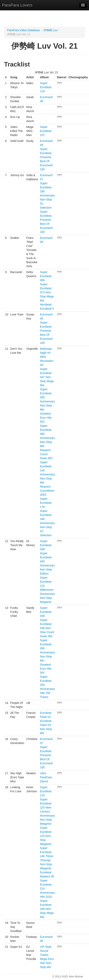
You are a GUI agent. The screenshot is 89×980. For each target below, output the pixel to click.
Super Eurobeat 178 (46, 503)
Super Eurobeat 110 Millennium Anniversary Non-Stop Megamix (47, 590)
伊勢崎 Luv (50, 30)
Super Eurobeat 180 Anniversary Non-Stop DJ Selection (47, 195)
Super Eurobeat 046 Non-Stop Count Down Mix (47, 628)
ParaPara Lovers (17, 5)
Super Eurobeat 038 (46, 545)
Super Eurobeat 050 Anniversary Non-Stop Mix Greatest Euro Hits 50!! (47, 405)
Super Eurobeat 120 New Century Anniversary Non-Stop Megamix (47, 812)
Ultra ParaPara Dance (46, 777)
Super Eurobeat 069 (46, 276)
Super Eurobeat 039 (46, 612)
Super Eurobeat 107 (46, 131)
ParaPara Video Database (23, 30)
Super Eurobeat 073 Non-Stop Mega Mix (47, 292)
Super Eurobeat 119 (46, 87)
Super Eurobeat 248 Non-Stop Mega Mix (47, 909)
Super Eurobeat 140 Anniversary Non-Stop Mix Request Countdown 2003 (47, 478)
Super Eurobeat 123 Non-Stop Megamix (46, 836)
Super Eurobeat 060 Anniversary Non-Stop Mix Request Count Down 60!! (47, 442)
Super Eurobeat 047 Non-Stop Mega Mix (47, 377)
